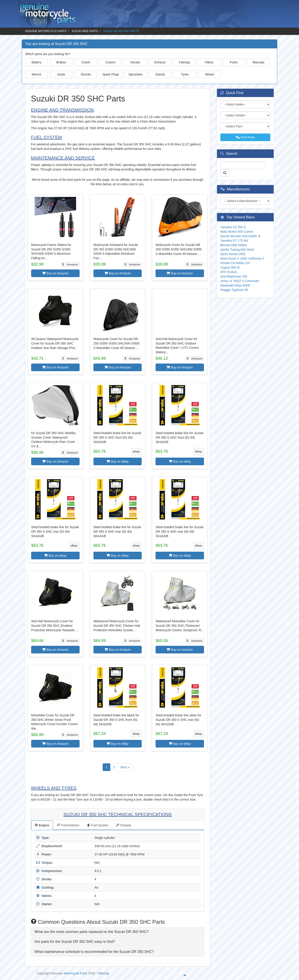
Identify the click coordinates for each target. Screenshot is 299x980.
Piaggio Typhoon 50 (234, 290)
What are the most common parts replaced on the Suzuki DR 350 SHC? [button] (92, 932)
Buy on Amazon (55, 273)
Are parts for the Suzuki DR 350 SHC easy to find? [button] (75, 942)
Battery (37, 62)
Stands (160, 74)
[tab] (118, 932)
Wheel (210, 74)
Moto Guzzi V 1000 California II (242, 258)
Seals (61, 74)
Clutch (86, 62)
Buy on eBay (118, 461)
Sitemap (103, 973)
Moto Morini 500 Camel (237, 232)
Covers (110, 62)
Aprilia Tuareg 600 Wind (237, 250)
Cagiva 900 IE (230, 267)
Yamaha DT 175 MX (234, 241)
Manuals (259, 62)
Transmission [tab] (68, 825)
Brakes (61, 62)
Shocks (86, 74)
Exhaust (160, 62)
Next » (125, 767)
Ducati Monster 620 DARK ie (240, 236)
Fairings (184, 62)
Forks (234, 62)
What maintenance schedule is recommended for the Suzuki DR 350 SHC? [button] (94, 952)
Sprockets (135, 74)
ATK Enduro (229, 272)
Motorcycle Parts (76, 973)
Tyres (185, 74)
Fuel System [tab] (98, 825)
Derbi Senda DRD (233, 254)
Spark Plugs (111, 74)
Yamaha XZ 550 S (233, 227)
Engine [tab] (42, 825)
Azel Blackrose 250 (234, 276)
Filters (209, 62)
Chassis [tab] (124, 825)
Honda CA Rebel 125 (235, 263)
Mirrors (37, 74)
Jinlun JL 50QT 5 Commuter (240, 281)
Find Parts (245, 137)
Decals (135, 62)
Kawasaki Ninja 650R (235, 285)
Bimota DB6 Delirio (234, 245)
